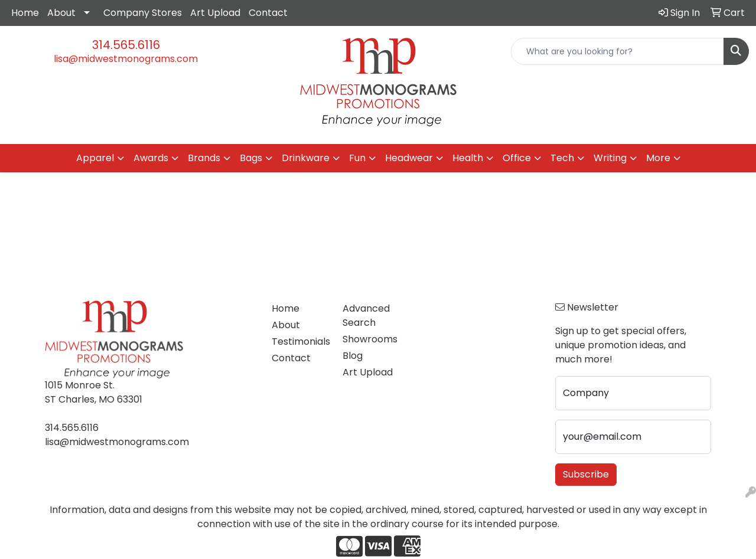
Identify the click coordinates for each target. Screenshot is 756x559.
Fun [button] (357, 158)
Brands (204, 158)
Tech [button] (562, 158)
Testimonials (300, 341)
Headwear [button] (409, 158)
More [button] (658, 158)
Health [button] (468, 158)
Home (25, 13)
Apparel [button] (95, 158)
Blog (353, 356)
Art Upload (215, 13)
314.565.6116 (126, 45)
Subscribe (586, 474)
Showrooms (370, 339)
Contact (268, 13)
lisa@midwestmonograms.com (126, 59)
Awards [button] (151, 158)
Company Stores (143, 13)
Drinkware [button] (306, 158)
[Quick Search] (617, 51)
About (61, 13)
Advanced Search (366, 316)
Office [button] (517, 158)
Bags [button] (251, 158)
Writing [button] (610, 158)
